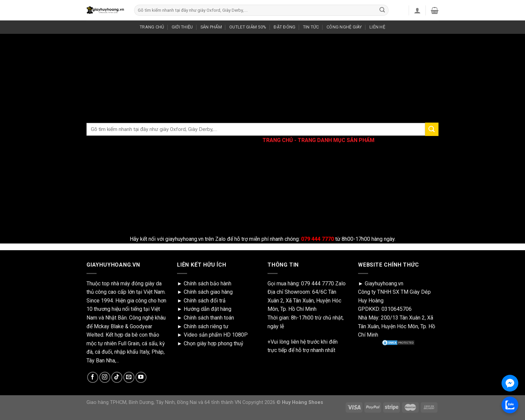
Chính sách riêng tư (206, 326)
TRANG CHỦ (152, 27)
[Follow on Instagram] (105, 377)
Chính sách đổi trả (205, 301)
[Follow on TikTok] (117, 377)
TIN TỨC (311, 27)
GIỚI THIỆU (182, 27)
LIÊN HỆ (377, 27)
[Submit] (382, 10)
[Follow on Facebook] (93, 377)
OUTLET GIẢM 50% (248, 27)
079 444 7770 (317, 284)
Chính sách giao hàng (208, 292)
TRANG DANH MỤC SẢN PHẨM (336, 140)
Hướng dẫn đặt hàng (208, 309)
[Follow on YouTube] (141, 377)
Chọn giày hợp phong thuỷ (214, 343)
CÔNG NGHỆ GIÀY (344, 27)
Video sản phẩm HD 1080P (216, 335)
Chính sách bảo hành (208, 284)
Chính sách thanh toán (209, 318)
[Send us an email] (129, 377)
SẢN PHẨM (211, 27)
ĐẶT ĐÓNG (284, 27)
